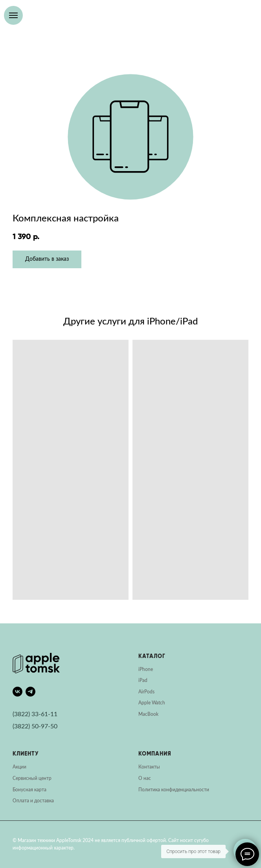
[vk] (17, 692)
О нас (145, 778)
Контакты (149, 767)
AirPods (146, 692)
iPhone (146, 669)
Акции (19, 767)
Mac (143, 714)
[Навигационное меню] (13, 15)
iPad (143, 680)
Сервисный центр (32, 778)
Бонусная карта (29, 790)
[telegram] (30, 692)
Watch (158, 703)
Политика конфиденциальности (174, 790)
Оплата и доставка (33, 801)
